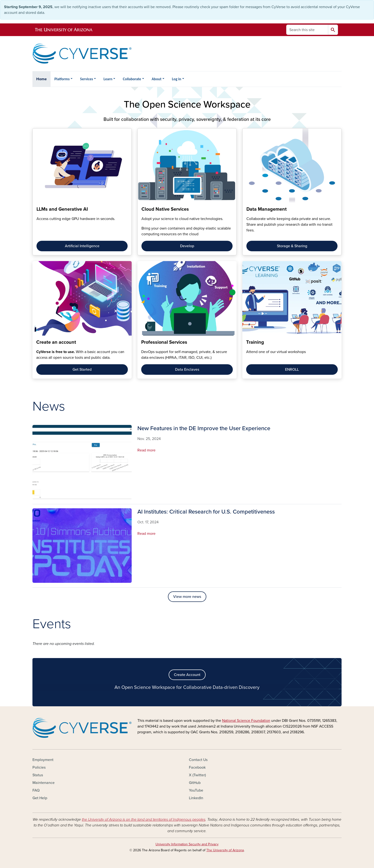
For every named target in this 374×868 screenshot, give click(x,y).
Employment (43, 760)
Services (87, 79)
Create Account (187, 675)
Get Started (82, 370)
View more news (187, 597)
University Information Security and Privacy (187, 844)
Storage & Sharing (292, 246)
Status (38, 775)
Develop (187, 246)
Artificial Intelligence (82, 246)
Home (42, 79)
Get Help (40, 798)
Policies (39, 767)
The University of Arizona (225, 850)
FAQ (36, 790)
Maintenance (44, 783)
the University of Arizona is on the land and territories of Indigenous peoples (144, 820)
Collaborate (132, 79)
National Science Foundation (246, 721)
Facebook (197, 767)
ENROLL (292, 370)
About (157, 79)
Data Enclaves (187, 370)
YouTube (196, 790)
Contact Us (198, 760)
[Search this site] (307, 30)
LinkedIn (196, 798)
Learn (108, 79)
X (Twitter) (197, 775)
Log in (177, 79)
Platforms (62, 79)
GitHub (195, 783)
